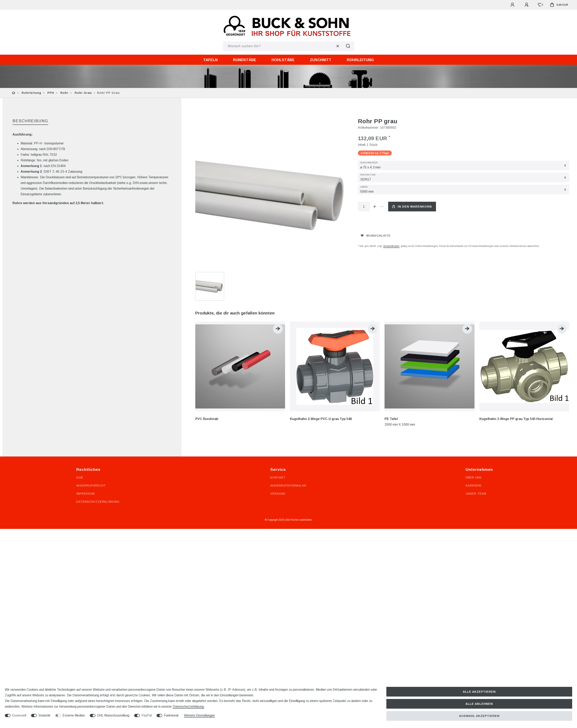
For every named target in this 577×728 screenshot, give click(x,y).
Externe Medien (74, 715)
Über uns (474, 425)
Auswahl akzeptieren (479, 716)
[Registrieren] (527, 5)
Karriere (474, 433)
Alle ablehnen (479, 704)
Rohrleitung (360, 60)
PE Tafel (391, 367)
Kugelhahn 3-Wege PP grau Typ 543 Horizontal (516, 367)
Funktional (171, 715)
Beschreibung (30, 121)
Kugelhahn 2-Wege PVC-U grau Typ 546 (321, 367)
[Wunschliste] (540, 5)
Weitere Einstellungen (199, 715)
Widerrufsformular (288, 433)
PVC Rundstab (207, 367)
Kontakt (278, 425)
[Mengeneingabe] (364, 207)
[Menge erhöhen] (375, 207)
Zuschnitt (321, 60)
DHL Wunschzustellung (113, 715)
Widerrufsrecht (91, 433)
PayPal (147, 715)
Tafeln (210, 60)
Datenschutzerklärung (98, 449)
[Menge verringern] (382, 207)
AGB (80, 425)
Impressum (85, 441)
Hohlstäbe (283, 60)
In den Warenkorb (412, 207)
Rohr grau (83, 93)
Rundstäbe (245, 60)
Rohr (64, 93)
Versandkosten (391, 246)
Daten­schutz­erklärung (188, 707)
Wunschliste (376, 236)
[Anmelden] (513, 5)
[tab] (30, 121)
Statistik (44, 715)
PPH (50, 93)
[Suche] (348, 46)
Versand (278, 441)
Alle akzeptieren (479, 692)
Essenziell (19, 715)
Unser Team (476, 441)
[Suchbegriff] (283, 46)
